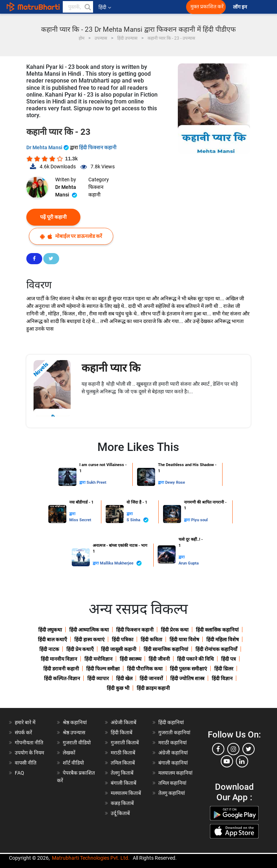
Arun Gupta (189, 563)
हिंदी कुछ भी (118, 688)
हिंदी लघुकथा (50, 630)
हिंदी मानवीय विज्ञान (59, 659)
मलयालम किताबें (126, 793)
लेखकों (69, 753)
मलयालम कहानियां (175, 773)
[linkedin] (242, 761)
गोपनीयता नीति (29, 743)
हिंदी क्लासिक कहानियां (217, 630)
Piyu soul (199, 520)
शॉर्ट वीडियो (73, 763)
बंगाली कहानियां (173, 763)
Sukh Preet (96, 482)
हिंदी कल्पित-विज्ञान (62, 678)
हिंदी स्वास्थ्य (131, 659)
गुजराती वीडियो (77, 743)
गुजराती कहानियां (174, 732)
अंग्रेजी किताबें (124, 722)
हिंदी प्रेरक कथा (175, 630)
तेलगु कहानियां (172, 793)
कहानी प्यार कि (111, 368)
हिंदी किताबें (122, 732)
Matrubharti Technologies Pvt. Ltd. (91, 858)
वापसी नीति (26, 763)
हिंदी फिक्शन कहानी (98, 147)
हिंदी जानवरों (151, 678)
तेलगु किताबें (122, 773)
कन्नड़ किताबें (122, 803)
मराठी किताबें (123, 753)
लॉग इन (241, 7)
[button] (87, 7)
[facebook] (218, 749)
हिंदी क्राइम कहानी (153, 688)
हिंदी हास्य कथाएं (89, 639)
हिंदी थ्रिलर (224, 669)
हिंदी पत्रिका (123, 639)
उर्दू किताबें (120, 813)
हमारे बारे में (25, 722)
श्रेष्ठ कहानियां (75, 722)
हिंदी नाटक (49, 649)
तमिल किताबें (123, 763)
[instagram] (233, 749)
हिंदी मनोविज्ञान (98, 659)
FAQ (19, 773)
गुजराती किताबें (125, 743)
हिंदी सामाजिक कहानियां (166, 649)
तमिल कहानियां (172, 783)
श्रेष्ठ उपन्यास (74, 732)
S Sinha (138, 520)
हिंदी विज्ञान (222, 678)
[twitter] (249, 749)
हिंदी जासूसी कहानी (119, 649)
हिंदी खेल (124, 678)
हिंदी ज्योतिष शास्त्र (187, 678)
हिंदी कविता (151, 639)
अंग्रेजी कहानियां (173, 753)
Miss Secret (80, 520)
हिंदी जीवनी (159, 659)
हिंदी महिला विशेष (223, 639)
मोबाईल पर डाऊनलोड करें (71, 236)
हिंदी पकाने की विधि (195, 659)
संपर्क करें (23, 732)
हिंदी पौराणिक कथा (145, 669)
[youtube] (227, 761)
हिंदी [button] (105, 7)
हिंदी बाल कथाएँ (52, 639)
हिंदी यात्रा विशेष (184, 639)
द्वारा (83, 482)
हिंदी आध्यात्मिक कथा (89, 630)
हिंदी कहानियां (171, 722)
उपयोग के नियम (29, 753)
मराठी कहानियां (173, 743)
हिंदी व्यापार (98, 678)
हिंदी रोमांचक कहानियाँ (216, 649)
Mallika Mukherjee (121, 563)
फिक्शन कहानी (96, 191)
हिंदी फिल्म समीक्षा (103, 669)
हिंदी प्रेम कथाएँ (80, 649)
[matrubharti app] (159, 7)
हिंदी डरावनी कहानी (61, 669)
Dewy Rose (175, 482)
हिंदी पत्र (228, 659)
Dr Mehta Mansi (48, 147)
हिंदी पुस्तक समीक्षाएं (188, 669)
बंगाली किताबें (124, 783)
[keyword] (78, 7)
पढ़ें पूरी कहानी (53, 217)
